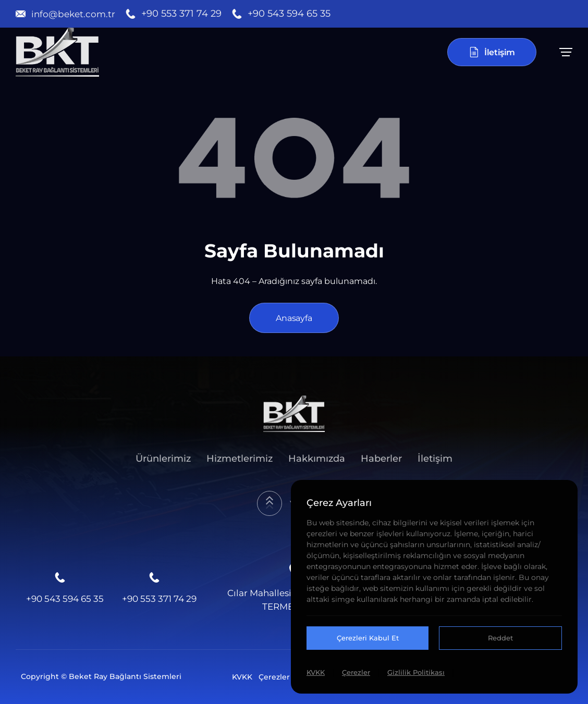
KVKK (242, 677)
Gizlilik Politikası (416, 672)
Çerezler (274, 677)
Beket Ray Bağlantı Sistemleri (125, 676)
